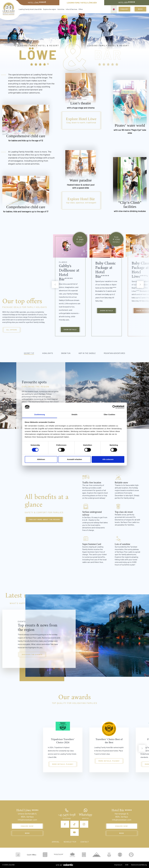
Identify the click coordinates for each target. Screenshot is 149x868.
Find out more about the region (44, 519)
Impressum (118, 865)
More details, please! (63, 764)
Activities (61, 9)
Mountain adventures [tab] (114, 353)
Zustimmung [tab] (40, 415)
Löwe (38, 54)
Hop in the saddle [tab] (87, 353)
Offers (81, 9)
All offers (12, 330)
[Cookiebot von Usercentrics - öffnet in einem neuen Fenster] (114, 407)
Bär (108, 54)
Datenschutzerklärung (139, 865)
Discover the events (32, 654)
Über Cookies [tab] (109, 415)
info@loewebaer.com (27, 820)
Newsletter (70, 842)
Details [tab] (74, 415)
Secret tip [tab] (29, 353)
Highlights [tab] (48, 353)
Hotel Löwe (37, 2)
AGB (127, 865)
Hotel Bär (127, 2)
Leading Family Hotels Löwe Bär (82, 3)
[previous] (55, 285)
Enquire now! (27, 826)
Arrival (56, 842)
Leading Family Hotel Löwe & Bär (30, 9)
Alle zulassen (108, 459)
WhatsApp (86, 815)
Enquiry (124, 9)
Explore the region (50, 9)
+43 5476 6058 (67, 815)
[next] (140, 285)
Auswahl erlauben (74, 459)
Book (140, 9)
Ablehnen (41, 459)
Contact (85, 842)
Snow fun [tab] (66, 353)
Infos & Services (71, 9)
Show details (70, 329)
